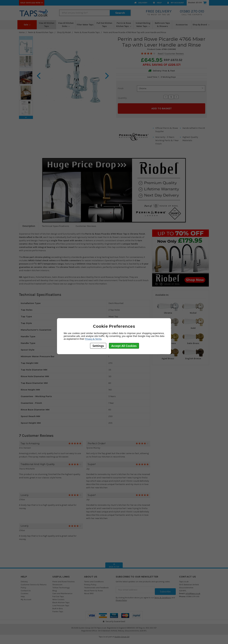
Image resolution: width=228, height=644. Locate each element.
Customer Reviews (86, 224)
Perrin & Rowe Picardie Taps (87, 32)
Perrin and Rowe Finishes (64, 580)
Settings (98, 346)
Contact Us (26, 589)
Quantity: (122, 98)
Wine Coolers (58, 598)
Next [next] (26, 117)
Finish (121, 88)
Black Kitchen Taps (61, 601)
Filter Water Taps (85, 25)
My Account (176, 3)
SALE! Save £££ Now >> (32, 3)
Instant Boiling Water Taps (143, 25)
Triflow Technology (61, 586)
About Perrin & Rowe (93, 589)
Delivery (141, 3)
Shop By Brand (201, 25)
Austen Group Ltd (122, 635)
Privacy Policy (90, 583)
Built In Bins (58, 607)
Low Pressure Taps (61, 604)
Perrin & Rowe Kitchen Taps (124, 25)
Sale (27, 25)
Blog (55, 589)
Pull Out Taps (58, 595)
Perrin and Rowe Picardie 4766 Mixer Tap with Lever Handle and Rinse (135, 32)
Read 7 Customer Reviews (171, 54)
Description (29, 224)
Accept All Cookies (124, 346)
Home (22, 32)
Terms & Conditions (163, 594)
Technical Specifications (55, 224)
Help (157, 3)
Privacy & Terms (93, 339)
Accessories (182, 25)
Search (120, 13)
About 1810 (89, 592)
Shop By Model (64, 32)
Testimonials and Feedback (96, 586)
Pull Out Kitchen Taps (104, 25)
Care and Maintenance (62, 592)
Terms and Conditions (94, 580)
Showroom (57, 583)
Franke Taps (58, 610)
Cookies (25, 592)
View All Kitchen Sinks (66, 25)
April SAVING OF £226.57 (161, 65)
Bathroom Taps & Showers (162, 25)
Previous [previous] (26, 38)
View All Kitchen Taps (47, 25)
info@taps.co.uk (193, 592)
